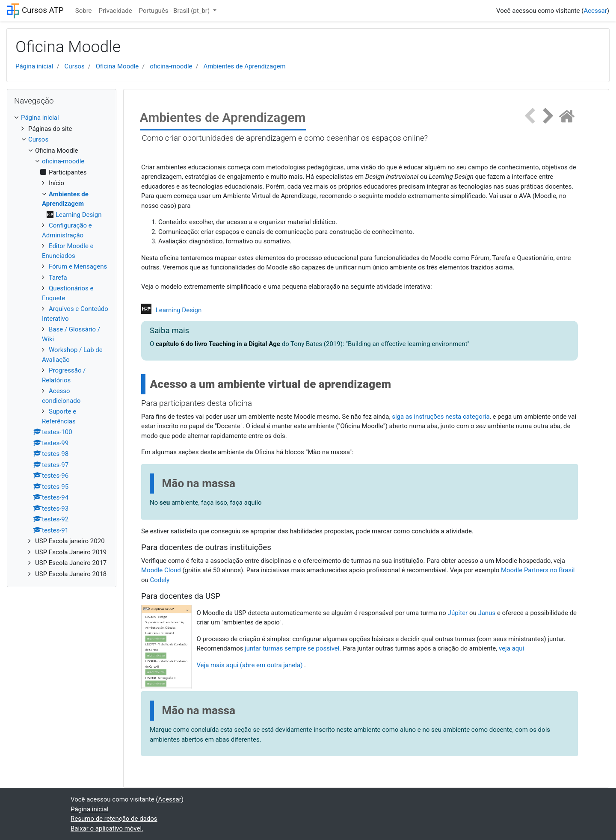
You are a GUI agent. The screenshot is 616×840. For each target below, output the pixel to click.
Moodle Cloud (161, 570)
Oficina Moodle (117, 66)
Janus (487, 613)
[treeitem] (62, 118)
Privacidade (115, 11)
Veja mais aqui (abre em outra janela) (249, 665)
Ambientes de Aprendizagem (244, 66)
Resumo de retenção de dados (114, 819)
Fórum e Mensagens (78, 266)
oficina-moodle (171, 66)
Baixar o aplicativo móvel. (107, 828)
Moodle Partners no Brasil (538, 570)
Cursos (75, 66)
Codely (160, 580)
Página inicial (34, 66)
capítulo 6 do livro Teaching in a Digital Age (218, 344)
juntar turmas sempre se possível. (293, 648)
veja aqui (512, 648)
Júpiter (458, 613)
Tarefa (58, 278)
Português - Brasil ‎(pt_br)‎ (175, 11)
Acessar (595, 11)
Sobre (84, 11)
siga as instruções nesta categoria (441, 417)
